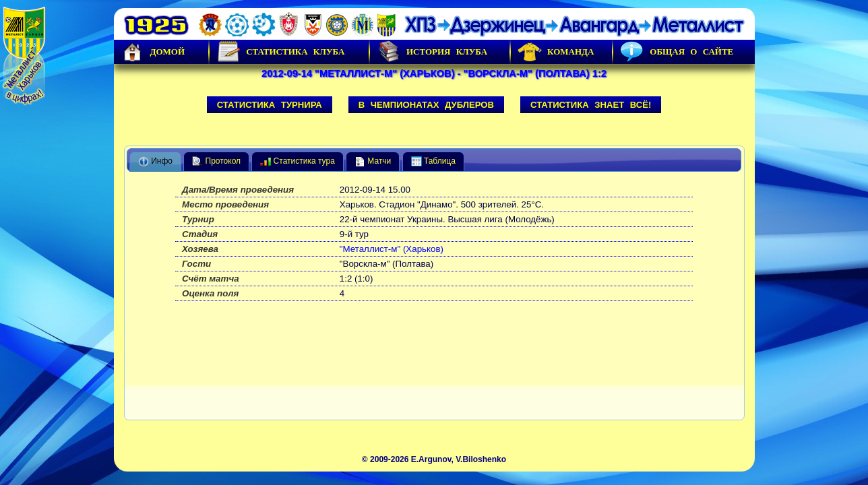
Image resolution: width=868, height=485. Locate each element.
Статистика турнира (270, 105)
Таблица (433, 162)
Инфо (155, 162)
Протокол (216, 162)
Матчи (373, 162)
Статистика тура (298, 162)
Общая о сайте (677, 52)
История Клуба (432, 52)
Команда (556, 52)
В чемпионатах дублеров (426, 105)
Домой (153, 52)
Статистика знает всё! (591, 105)
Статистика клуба (280, 52)
